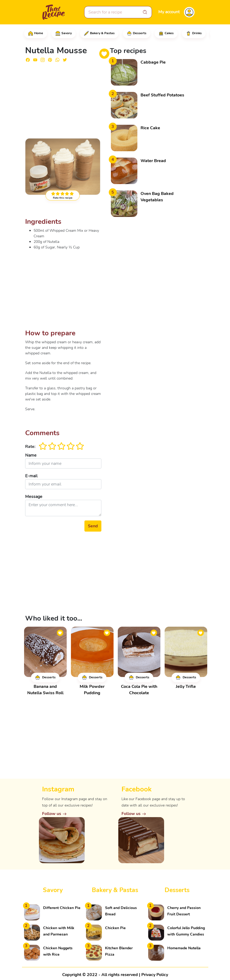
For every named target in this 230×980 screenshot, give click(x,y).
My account (169, 12)
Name (31, 455)
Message (34, 497)
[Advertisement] (63, 100)
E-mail (31, 476)
